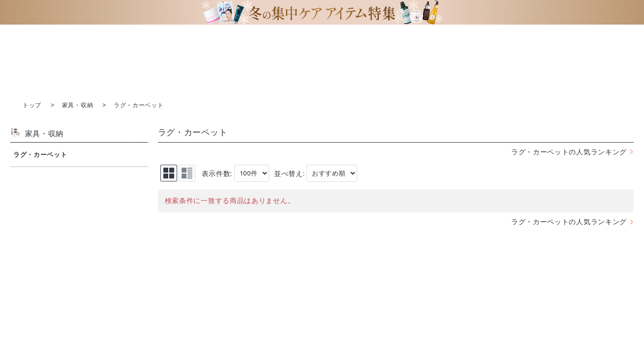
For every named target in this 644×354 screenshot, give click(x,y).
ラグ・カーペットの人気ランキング (569, 151)
